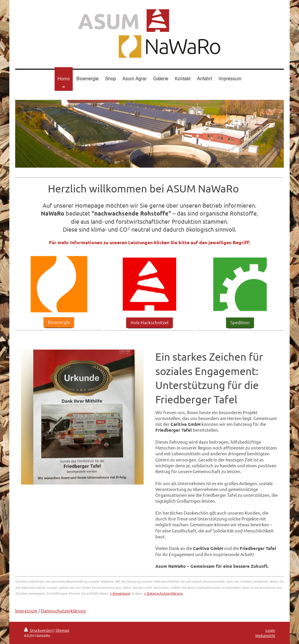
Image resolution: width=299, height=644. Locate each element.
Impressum (26, 611)
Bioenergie (59, 322)
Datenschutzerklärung (63, 611)
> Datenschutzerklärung (163, 593)
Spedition (240, 322)
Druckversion (39, 630)
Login (270, 630)
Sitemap (62, 630)
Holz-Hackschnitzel (149, 322)
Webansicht (265, 635)
